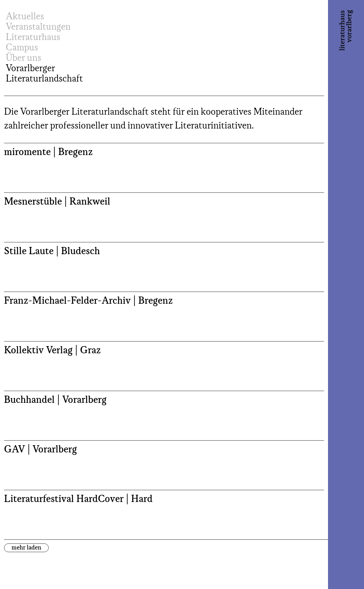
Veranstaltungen (38, 27)
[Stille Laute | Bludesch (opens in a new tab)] (164, 267)
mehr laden (26, 548)
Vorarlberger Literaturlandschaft (44, 74)
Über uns (23, 58)
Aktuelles (25, 17)
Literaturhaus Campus (33, 43)
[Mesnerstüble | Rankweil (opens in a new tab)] (164, 217)
